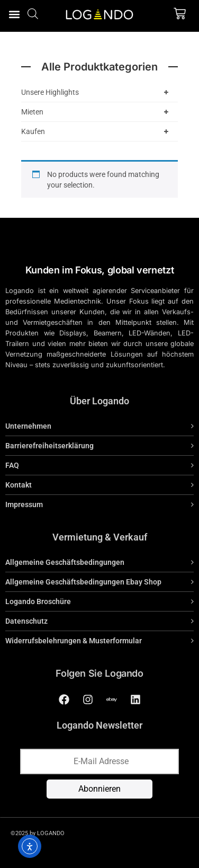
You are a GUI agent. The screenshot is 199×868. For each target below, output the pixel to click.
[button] (14, 14)
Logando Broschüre (38, 601)
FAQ (12, 465)
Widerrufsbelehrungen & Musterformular (74, 641)
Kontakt (19, 485)
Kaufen (97, 131)
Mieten (97, 112)
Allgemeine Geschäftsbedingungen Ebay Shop (83, 582)
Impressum (24, 504)
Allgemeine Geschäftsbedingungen (65, 562)
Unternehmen (28, 426)
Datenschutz (26, 621)
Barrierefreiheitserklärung (49, 446)
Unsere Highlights (97, 92)
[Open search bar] (33, 14)
